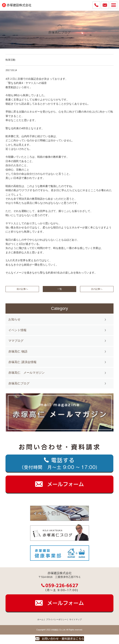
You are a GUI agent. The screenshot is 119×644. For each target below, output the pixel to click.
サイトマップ (75, 619)
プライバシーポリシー (56, 619)
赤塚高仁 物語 (18, 351)
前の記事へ (22, 289)
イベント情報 (17, 330)
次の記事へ (97, 289)
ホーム (40, 619)
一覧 (60, 289)
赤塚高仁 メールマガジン (26, 373)
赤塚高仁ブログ (19, 383)
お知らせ (14, 319)
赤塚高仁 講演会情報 (22, 362)
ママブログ (16, 341)
